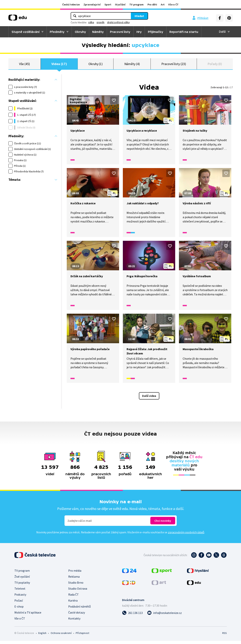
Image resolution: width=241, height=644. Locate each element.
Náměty (98, 32)
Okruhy (80, 32)
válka (91, 22)
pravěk (101, 22)
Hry (139, 32)
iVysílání (120, 4)
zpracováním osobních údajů (186, 535)
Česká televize (71, 4)
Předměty (57, 32)
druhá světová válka (118, 22)
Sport (108, 4)
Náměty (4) (132, 65)
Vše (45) (24, 65)
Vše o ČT (173, 4)
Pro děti (152, 4)
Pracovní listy (120, 32)
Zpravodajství (92, 4)
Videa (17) (59, 65)
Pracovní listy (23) (174, 65)
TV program (137, 4)
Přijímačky (156, 32)
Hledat (139, 16)
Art (163, 4)
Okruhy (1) (96, 65)
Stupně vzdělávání (26, 32)
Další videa (149, 399)
